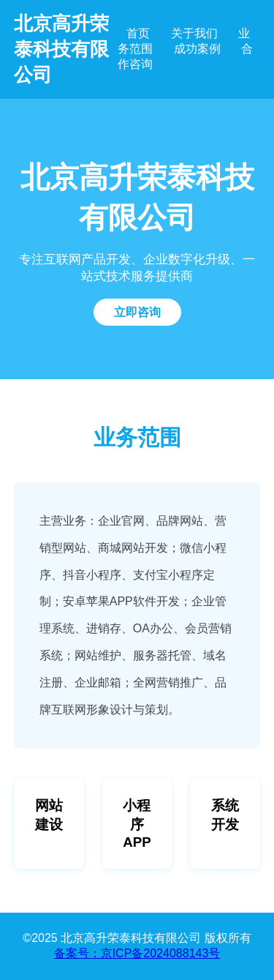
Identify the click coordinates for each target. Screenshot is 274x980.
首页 (138, 33)
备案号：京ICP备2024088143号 (137, 953)
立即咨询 (137, 312)
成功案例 (197, 49)
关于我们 (194, 33)
